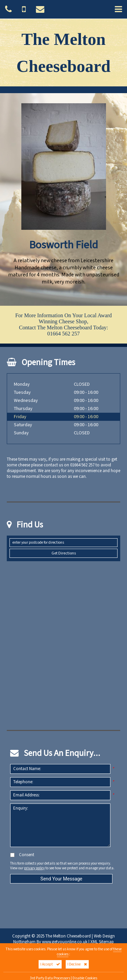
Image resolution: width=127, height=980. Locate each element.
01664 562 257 (64, 334)
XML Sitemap (102, 942)
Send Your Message (61, 879)
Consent (22, 855)
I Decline (77, 964)
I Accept (50, 964)
